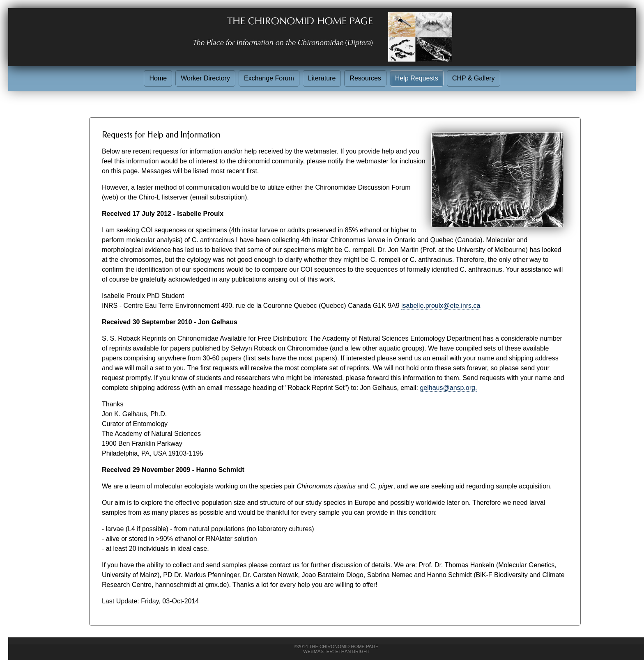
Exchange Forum (269, 78)
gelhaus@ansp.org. (448, 388)
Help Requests (417, 78)
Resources (365, 78)
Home (158, 78)
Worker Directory (205, 78)
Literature (322, 78)
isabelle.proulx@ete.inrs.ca (441, 306)
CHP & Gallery (474, 78)
